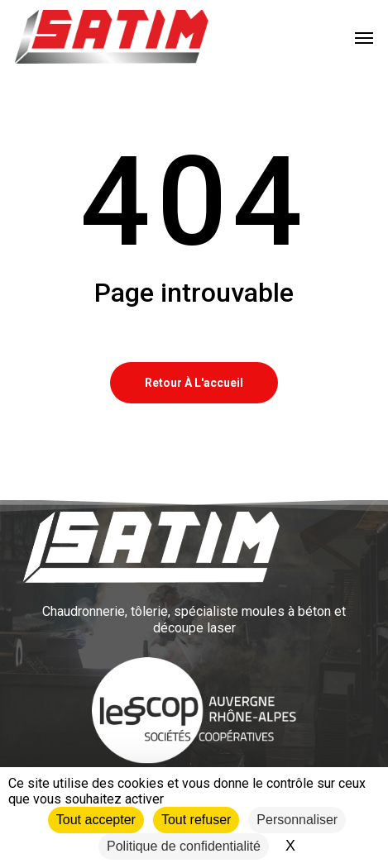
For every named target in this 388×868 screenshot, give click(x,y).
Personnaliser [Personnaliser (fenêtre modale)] (297, 820)
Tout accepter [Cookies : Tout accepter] (96, 820)
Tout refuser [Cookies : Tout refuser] (196, 820)
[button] (364, 37)
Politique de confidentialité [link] (184, 846)
